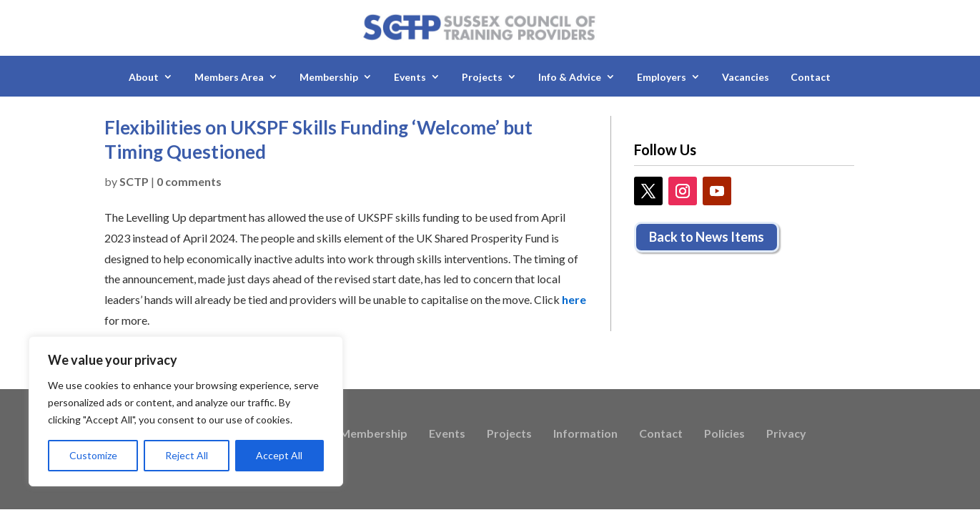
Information (585, 434)
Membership (329, 77)
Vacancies (746, 77)
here (574, 299)
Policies (724, 434)
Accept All (279, 455)
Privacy (786, 434)
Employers (662, 77)
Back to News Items (707, 237)
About (144, 77)
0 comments (189, 181)
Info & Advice (570, 77)
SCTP (134, 181)
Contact (811, 77)
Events (410, 77)
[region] (186, 411)
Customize (93, 455)
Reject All (187, 455)
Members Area (229, 77)
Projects (482, 77)
